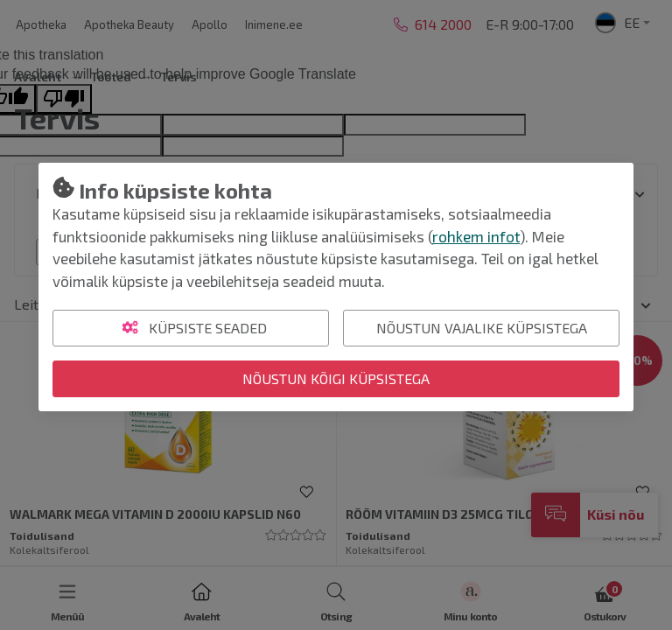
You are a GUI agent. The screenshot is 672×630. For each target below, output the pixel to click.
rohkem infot (476, 236)
